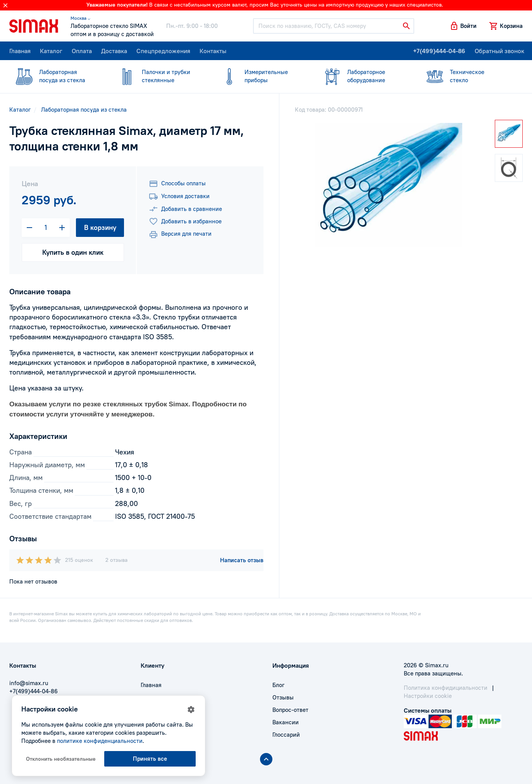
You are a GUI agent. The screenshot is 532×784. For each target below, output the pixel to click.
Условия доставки (179, 197)
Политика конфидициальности (446, 688)
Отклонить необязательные (61, 759)
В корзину (100, 227)
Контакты (213, 51)
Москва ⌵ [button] (80, 18)
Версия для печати (180, 235)
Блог (278, 685)
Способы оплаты (177, 184)
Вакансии (286, 722)
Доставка (114, 51)
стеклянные (159, 76)
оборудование (364, 76)
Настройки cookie (428, 696)
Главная (20, 51)
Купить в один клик (73, 252)
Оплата (82, 51)
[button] (463, 26)
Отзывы (283, 697)
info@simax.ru (29, 683)
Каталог (51, 51)
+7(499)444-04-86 (439, 51)
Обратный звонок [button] (499, 51)
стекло (467, 76)
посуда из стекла (56, 76)
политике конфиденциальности (100, 741)
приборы (261, 76)
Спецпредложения (163, 51)
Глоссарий (286, 735)
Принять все (150, 759)
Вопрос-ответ (290, 710)
